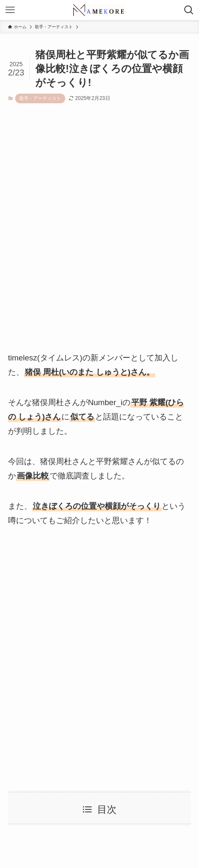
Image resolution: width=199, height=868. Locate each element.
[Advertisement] (99, 235)
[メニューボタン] (10, 10)
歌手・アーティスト (40, 98)
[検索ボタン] (189, 10)
